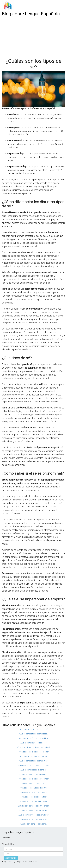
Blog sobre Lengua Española (31, 14)
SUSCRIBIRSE (11, 858)
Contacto (6, 838)
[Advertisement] (33, 36)
